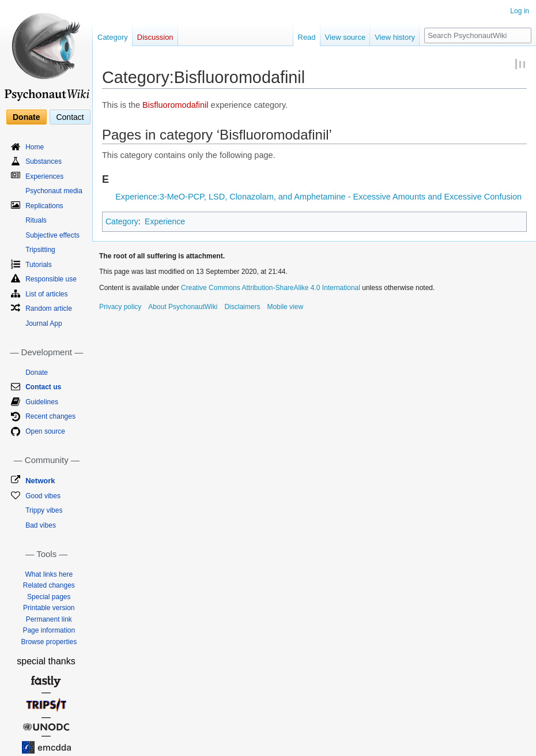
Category (122, 221)
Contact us (43, 387)
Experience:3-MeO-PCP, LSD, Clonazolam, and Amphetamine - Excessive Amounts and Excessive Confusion (318, 197)
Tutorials (39, 265)
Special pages (49, 597)
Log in (520, 11)
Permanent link (49, 619)
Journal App (44, 324)
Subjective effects (52, 235)
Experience (165, 221)
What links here (49, 574)
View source (346, 37)
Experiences (44, 176)
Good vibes (43, 496)
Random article (49, 309)
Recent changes (50, 416)
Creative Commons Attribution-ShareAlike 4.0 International (271, 288)
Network (40, 481)
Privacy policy (120, 307)
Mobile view (285, 307)
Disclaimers (242, 307)
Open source (45, 431)
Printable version (49, 608)
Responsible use (51, 279)
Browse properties (49, 642)
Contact (70, 117)
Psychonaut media (54, 191)
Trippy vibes (44, 510)
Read (307, 37)
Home (35, 147)
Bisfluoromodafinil (175, 105)
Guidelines (42, 402)
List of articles (46, 294)
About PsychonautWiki (183, 307)
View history (395, 37)
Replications (44, 206)
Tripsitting (40, 250)
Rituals (36, 220)
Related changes (49, 585)
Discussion (155, 37)
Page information (49, 630)
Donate (26, 117)
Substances (44, 161)
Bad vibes (41, 525)
